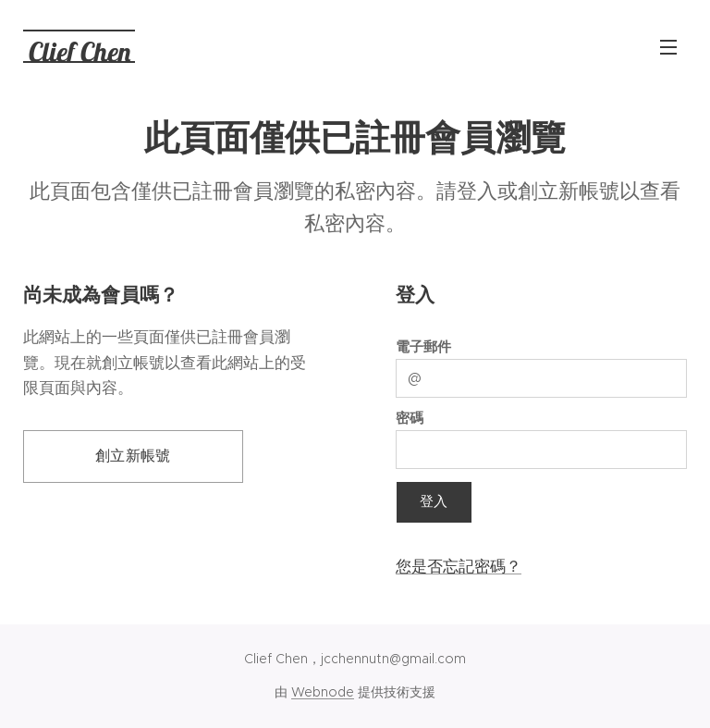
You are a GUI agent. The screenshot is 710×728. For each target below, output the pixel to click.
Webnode (323, 692)
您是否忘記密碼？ (459, 566)
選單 (668, 47)
